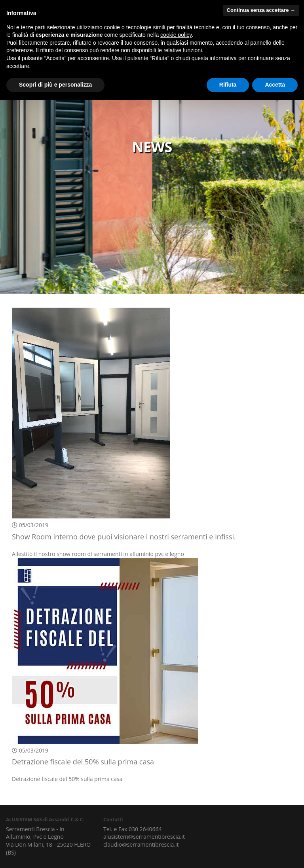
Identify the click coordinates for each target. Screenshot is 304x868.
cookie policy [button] (176, 35)
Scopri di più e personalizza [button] (55, 85)
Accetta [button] (275, 85)
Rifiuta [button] (228, 85)
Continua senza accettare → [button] (261, 10)
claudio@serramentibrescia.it (141, 844)
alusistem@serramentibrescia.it (144, 837)
